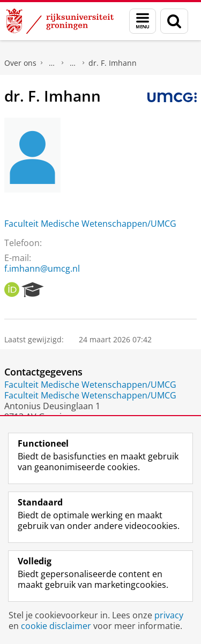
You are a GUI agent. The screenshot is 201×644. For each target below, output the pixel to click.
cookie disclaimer (56, 626)
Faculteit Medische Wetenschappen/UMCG (90, 224)
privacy (169, 615)
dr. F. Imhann (113, 63)
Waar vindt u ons (73, 63)
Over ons (20, 63)
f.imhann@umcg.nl (42, 269)
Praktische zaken (52, 63)
